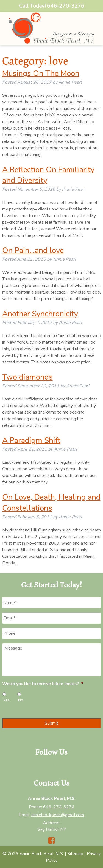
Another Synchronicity (40, 314)
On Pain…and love (33, 251)
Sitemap (75, 854)
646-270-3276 (59, 807)
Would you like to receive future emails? (43, 684)
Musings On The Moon (41, 73)
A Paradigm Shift (31, 440)
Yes (6, 700)
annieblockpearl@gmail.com (58, 815)
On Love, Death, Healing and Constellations (51, 503)
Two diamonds (27, 377)
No (21, 700)
